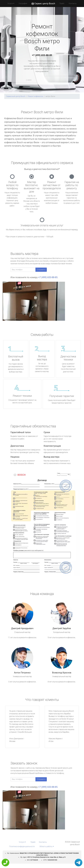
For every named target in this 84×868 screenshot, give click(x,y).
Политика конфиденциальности (22, 846)
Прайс (62, 3)
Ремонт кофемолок (35, 96)
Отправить (41, 270)
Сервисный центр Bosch (16, 96)
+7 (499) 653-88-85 (42, 55)
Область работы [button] (46, 846)
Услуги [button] (10, 3)
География (23, 3)
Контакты (73, 3)
